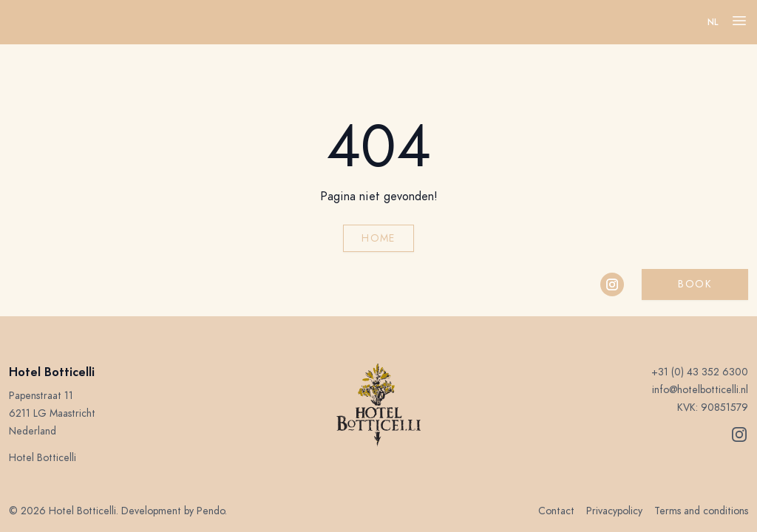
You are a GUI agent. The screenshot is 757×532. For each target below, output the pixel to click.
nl (713, 22)
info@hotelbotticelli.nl (700, 390)
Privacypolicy (614, 511)
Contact (556, 511)
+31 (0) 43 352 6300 (700, 372)
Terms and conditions (701, 511)
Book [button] (695, 284)
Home (378, 238)
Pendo (211, 511)
